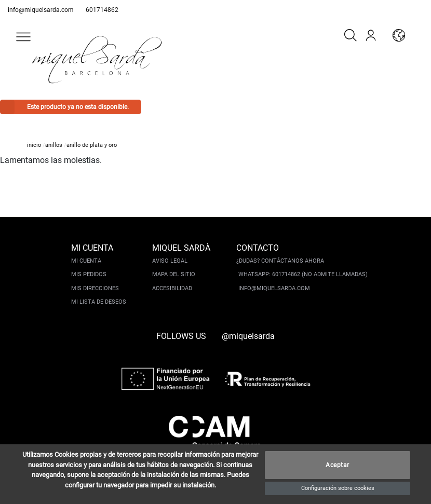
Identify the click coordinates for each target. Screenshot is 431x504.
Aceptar (338, 465)
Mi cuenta (86, 261)
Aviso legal (170, 261)
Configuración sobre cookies (338, 488)
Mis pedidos (89, 274)
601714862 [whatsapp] (102, 10)
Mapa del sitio (174, 274)
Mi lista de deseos (99, 302)
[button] (23, 37)
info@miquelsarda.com (41, 10)
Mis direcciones (95, 288)
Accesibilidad (172, 288)
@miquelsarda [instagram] (248, 336)
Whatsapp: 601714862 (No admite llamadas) (303, 274)
